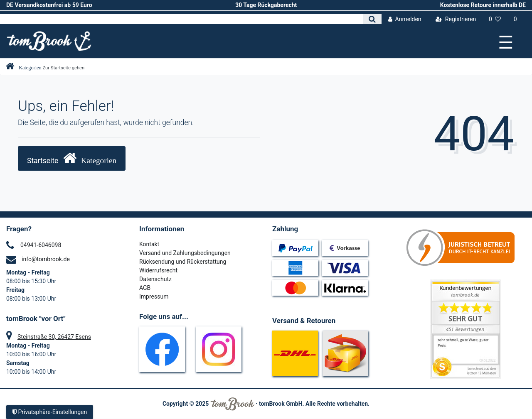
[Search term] (181, 19)
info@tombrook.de (46, 259)
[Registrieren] (456, 19)
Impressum (154, 296)
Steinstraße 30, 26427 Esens (54, 337)
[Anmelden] (405, 19)
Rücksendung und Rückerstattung (183, 262)
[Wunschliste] (495, 19)
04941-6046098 (41, 245)
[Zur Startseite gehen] (45, 68)
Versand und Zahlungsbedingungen (185, 253)
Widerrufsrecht (158, 270)
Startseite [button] (72, 158)
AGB (145, 288)
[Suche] (372, 19)
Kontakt (149, 244)
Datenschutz (155, 279)
